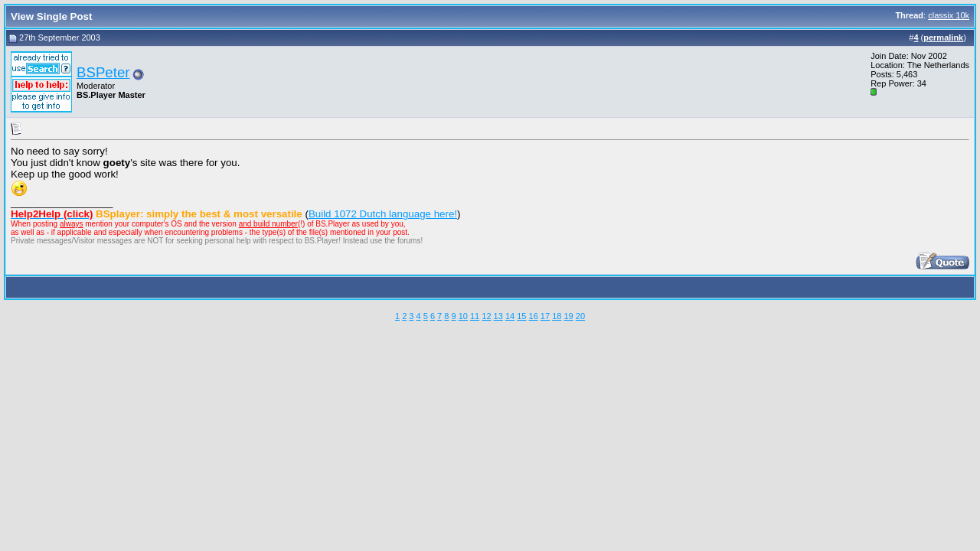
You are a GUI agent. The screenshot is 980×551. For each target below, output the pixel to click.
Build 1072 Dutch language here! (383, 214)
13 (498, 316)
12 (486, 316)
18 (557, 316)
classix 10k (949, 15)
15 (521, 316)
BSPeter (103, 72)
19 (568, 316)
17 (545, 316)
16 (534, 316)
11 (475, 316)
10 (463, 316)
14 (510, 316)
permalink (943, 37)
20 (580, 316)
